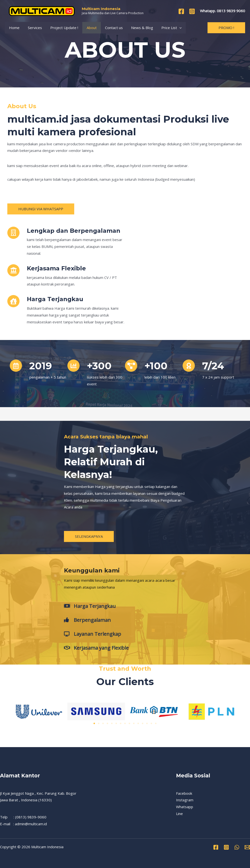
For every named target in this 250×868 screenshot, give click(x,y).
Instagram (185, 800)
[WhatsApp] (237, 847)
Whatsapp (185, 807)
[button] (94, 723)
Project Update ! (62, 28)
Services (33, 28)
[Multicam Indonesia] (42, 11)
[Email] (247, 847)
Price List (165, 28)
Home (14, 28)
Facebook (184, 793)
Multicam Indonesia (101, 9)
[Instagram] (192, 11)
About (88, 28)
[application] (173, 28)
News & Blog (136, 28)
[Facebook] (181, 11)
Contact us (109, 28)
